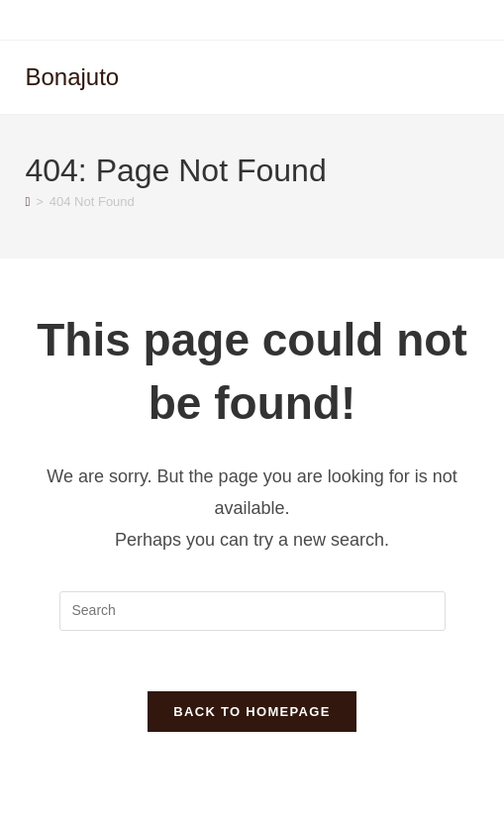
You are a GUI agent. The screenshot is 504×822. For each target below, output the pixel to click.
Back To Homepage (252, 712)
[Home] (27, 202)
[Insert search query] (252, 611)
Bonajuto (72, 77)
